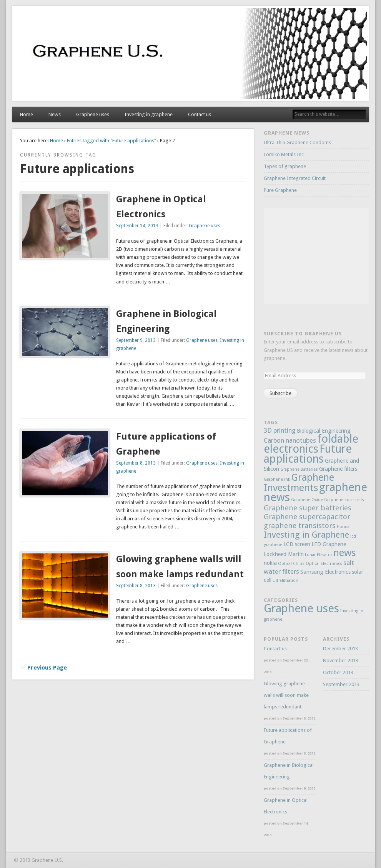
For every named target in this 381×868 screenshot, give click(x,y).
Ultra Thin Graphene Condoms (297, 142)
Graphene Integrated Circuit (295, 178)
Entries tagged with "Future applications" (111, 141)
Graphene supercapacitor (307, 517)
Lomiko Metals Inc (284, 154)
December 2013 (340, 649)
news (345, 553)
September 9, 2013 (136, 340)
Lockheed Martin (284, 554)
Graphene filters (338, 469)
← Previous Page (43, 668)
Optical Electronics (324, 564)
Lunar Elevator (319, 555)
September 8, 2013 (136, 463)
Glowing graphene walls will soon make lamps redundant (286, 695)
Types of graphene (285, 166)
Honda (343, 527)
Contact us (200, 114)
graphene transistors (300, 526)
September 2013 (341, 684)
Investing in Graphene (306, 535)
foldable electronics (311, 444)
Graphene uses (93, 114)
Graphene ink (277, 479)
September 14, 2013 (137, 226)
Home (27, 114)
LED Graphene (329, 544)
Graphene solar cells (344, 500)
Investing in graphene (149, 114)
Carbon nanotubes (290, 440)
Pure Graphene (280, 190)
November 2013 (341, 661)
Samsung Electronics (325, 572)
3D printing (280, 430)
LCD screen (297, 544)
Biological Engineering (324, 431)
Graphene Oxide (307, 500)
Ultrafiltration (285, 581)
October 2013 (338, 672)
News (55, 114)
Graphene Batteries (299, 469)
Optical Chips (291, 564)
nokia (270, 563)
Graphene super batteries (308, 508)
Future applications (308, 454)
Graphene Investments (299, 483)
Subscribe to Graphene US (303, 334)
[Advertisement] (321, 256)
